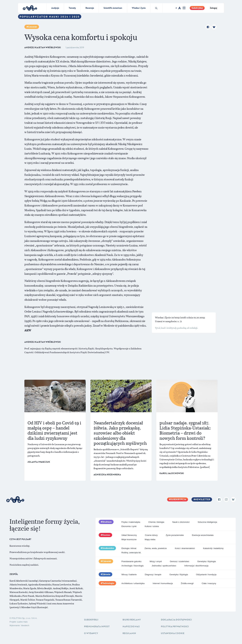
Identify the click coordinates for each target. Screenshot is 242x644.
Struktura (107, 522)
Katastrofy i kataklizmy (213, 548)
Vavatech (25, 625)
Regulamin (129, 633)
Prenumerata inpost (97, 626)
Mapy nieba (150, 539)
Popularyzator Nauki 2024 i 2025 (50, 17)
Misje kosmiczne (129, 539)
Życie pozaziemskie (175, 535)
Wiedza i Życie (139, 8)
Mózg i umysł (156, 561)
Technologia (108, 583)
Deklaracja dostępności (176, 620)
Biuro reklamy (132, 620)
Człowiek (32, 27)
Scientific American (113, 8)
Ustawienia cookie (173, 633)
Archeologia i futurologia (132, 566)
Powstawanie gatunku (131, 561)
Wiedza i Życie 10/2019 (167, 317)
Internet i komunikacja (163, 583)
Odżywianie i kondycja (206, 575)
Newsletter (203, 499)
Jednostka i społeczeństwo (164, 566)
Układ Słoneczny (129, 535)
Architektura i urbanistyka (133, 583)
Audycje (55, 8)
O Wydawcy (91, 633)
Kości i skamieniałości (185, 548)
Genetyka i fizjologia (207, 561)
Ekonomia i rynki (129, 526)
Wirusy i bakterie (129, 575)
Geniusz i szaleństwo (179, 561)
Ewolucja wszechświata (203, 535)
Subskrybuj (197, 8)
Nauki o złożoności (181, 522)
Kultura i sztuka (152, 526)
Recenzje (90, 8)
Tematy (72, 8)
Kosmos (106, 535)
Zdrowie (106, 574)
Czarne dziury (151, 535)
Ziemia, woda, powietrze (156, 548)
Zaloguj (213, 8)
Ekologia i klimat (129, 548)
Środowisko (108, 548)
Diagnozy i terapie (153, 575)
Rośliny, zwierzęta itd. (131, 553)
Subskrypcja (178, 499)
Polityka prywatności (175, 626)
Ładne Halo (22, 622)
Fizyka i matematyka (131, 522)
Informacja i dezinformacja (196, 566)
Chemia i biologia (156, 522)
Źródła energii (187, 583)
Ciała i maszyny (209, 583)
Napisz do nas (131, 626)
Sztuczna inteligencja (207, 522)
